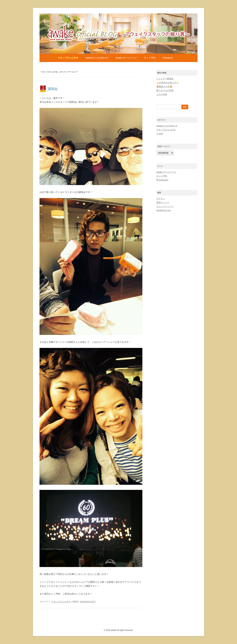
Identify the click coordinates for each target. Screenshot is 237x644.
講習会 (53, 89)
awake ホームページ (126, 58)
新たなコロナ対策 (165, 90)
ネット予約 (150, 58)
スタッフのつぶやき (68, 58)
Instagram (168, 58)
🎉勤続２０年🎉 (164, 86)
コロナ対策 (162, 94)
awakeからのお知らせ (97, 58)
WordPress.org (163, 210)
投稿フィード (163, 202)
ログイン (161, 198)
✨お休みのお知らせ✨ (168, 82)
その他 (160, 134)
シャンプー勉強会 (165, 79)
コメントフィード (165, 206)
